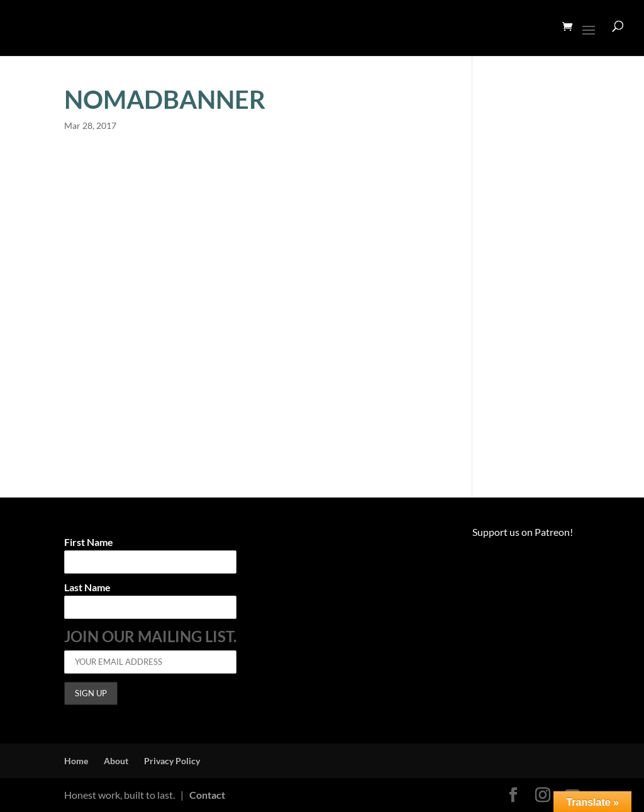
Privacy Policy (172, 761)
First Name (89, 542)
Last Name (87, 588)
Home (76, 761)
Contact (207, 795)
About (116, 761)
